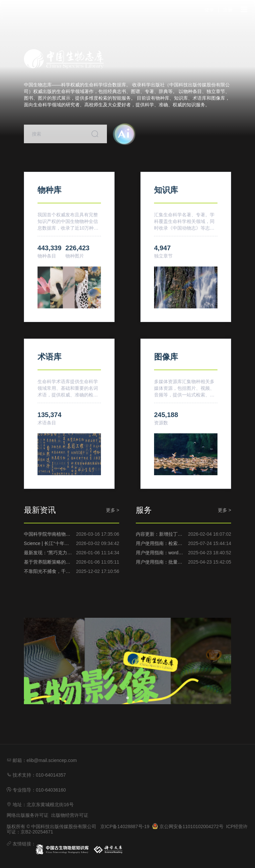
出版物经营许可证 (70, 815)
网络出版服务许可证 (28, 815)
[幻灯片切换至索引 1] (127, 698)
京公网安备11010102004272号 (188, 826)
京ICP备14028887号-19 (125, 826)
